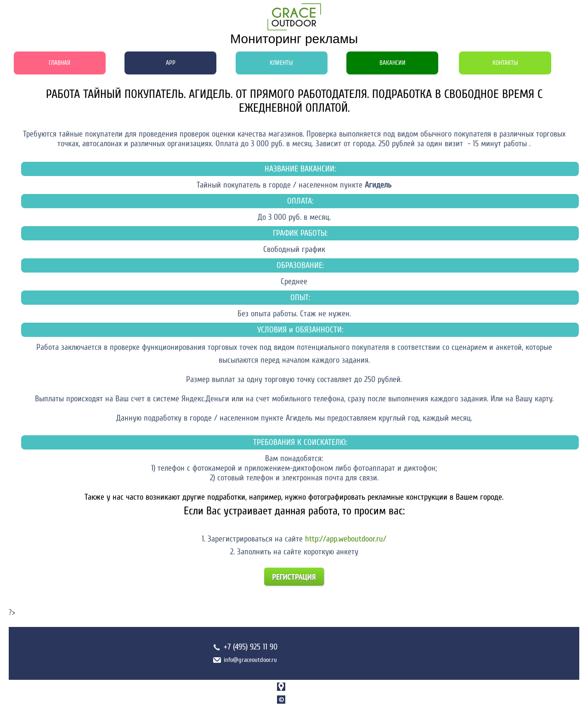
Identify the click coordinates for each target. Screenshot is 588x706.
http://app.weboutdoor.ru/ (346, 539)
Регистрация (294, 577)
